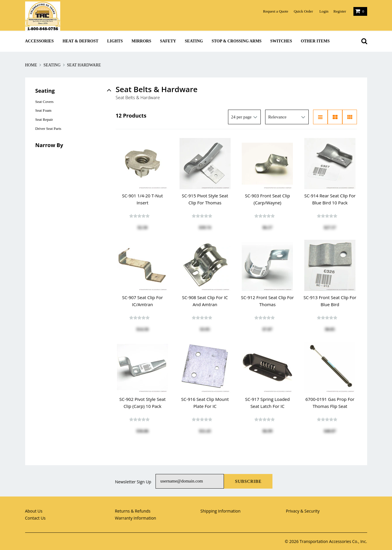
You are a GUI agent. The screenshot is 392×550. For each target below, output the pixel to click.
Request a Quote (276, 11)
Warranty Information (135, 518)
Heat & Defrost (81, 41)
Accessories (39, 41)
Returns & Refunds (133, 511)
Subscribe (248, 481)
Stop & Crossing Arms (237, 41)
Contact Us (36, 518)
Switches (281, 41)
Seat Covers (45, 102)
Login (324, 11)
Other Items (315, 41)
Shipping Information (221, 511)
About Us (34, 511)
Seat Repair (44, 119)
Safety (168, 41)
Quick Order (303, 11)
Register (340, 11)
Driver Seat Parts (48, 129)
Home (32, 65)
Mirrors (141, 41)
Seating (194, 41)
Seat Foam (43, 110)
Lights (115, 41)
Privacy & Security (303, 511)
